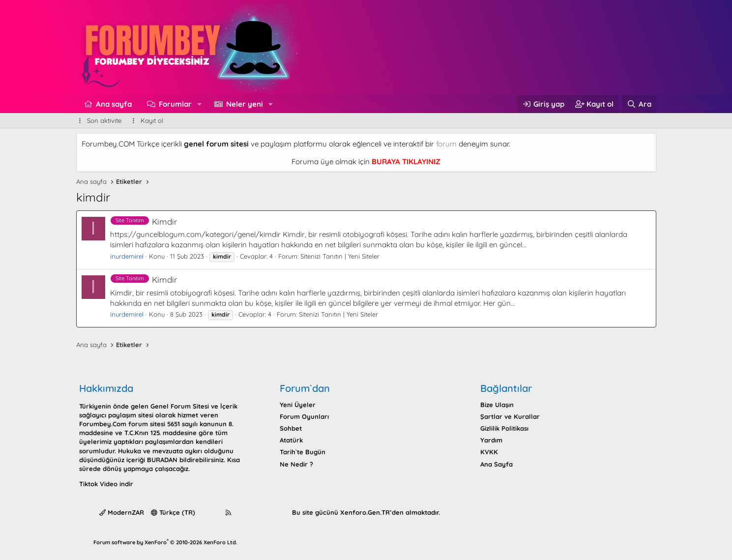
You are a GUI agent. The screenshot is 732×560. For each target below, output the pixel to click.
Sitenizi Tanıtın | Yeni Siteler (340, 256)
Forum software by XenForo (165, 542)
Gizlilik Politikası (504, 428)
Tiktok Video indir (106, 484)
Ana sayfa (114, 104)
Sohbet (291, 428)
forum (446, 144)
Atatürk (291, 440)
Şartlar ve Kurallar (510, 416)
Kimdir (144, 221)
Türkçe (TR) (173, 512)
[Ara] (639, 104)
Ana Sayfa (497, 464)
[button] (200, 104)
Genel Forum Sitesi (180, 406)
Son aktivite (104, 120)
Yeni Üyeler (298, 405)
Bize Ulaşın (497, 405)
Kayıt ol (152, 120)
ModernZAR (122, 512)
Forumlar (175, 104)
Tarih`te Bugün (303, 452)
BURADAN (162, 460)
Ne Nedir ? (296, 464)
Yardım (491, 440)
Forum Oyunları (304, 416)
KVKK (489, 452)
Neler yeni (245, 104)
